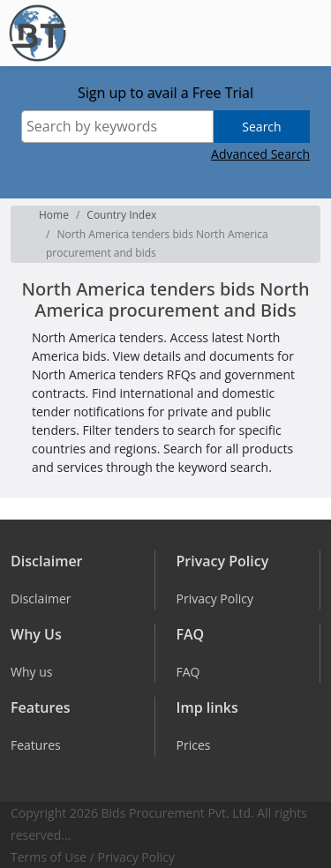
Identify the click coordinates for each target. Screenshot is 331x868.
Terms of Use (49, 857)
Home (54, 215)
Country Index (121, 215)
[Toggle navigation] (304, 34)
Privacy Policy (136, 857)
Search (261, 127)
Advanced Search (260, 154)
